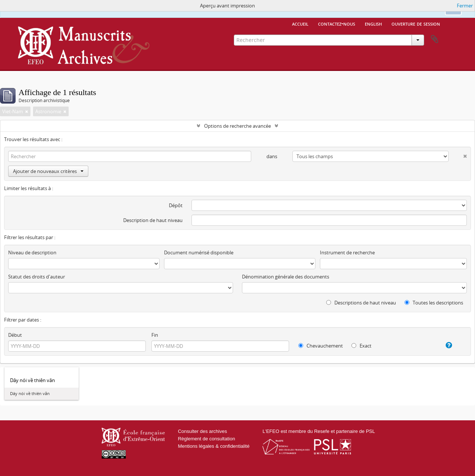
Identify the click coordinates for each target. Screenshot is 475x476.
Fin (155, 335)
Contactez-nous (337, 23)
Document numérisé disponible (199, 252)
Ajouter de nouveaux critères (48, 171)
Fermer (465, 6)
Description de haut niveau (153, 220)
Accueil (300, 23)
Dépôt (176, 205)
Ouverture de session (416, 23)
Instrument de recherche (347, 252)
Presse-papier (435, 39)
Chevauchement (321, 346)
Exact (361, 346)
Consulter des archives (202, 431)
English (373, 23)
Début (15, 335)
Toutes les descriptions (434, 303)
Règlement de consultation (206, 439)
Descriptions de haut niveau (361, 303)
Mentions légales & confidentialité (214, 446)
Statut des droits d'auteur (37, 277)
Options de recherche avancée (237, 126)
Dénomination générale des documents (286, 277)
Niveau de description (32, 252)
